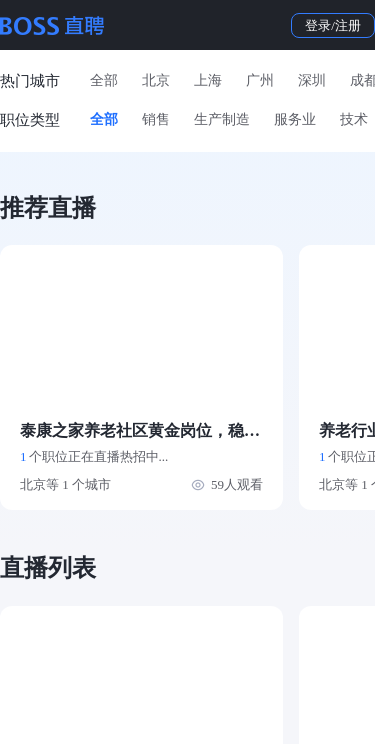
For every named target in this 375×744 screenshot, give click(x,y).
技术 (354, 119)
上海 (208, 80)
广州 (260, 80)
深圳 (312, 80)
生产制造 (222, 119)
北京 (156, 80)
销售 (156, 119)
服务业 (295, 119)
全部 (104, 80)
